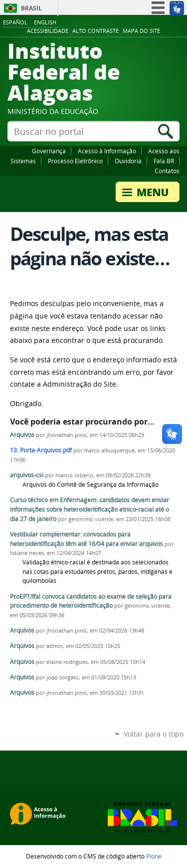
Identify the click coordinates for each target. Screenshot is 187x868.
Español (15, 22)
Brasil (31, 8)
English (45, 22)
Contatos (167, 171)
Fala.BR (164, 161)
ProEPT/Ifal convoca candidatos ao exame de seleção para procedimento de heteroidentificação (91, 601)
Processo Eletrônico (75, 161)
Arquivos (22, 435)
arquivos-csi (27, 475)
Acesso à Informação (107, 151)
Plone (154, 856)
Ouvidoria (128, 161)
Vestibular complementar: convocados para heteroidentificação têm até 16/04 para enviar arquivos (87, 539)
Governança (49, 151)
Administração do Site (80, 384)
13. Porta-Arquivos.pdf (41, 450)
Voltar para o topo (154, 734)
